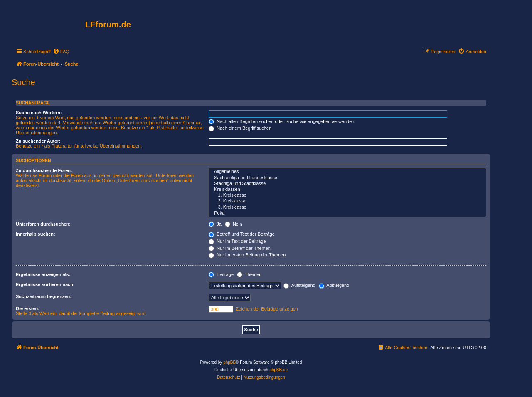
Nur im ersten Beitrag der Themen (247, 255)
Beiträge (221, 274)
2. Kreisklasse (347, 201)
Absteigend (334, 285)
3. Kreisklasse (347, 207)
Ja (215, 224)
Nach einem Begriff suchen (240, 128)
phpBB (229, 362)
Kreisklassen (347, 190)
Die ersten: (28, 308)
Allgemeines (347, 172)
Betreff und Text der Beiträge (242, 234)
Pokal (347, 213)
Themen (249, 274)
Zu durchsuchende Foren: (44, 170)
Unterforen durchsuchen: (43, 224)
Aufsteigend (299, 285)
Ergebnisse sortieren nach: (45, 284)
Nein (234, 224)
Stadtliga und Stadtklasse (347, 184)
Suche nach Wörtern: (39, 113)
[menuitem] (61, 52)
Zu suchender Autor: (38, 141)
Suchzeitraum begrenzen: (44, 296)
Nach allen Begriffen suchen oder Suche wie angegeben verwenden (281, 121)
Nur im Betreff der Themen (240, 248)
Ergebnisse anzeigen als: (43, 274)
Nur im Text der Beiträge (237, 241)
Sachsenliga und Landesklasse (347, 178)
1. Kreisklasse (347, 195)
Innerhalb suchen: (36, 234)
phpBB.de (278, 370)
